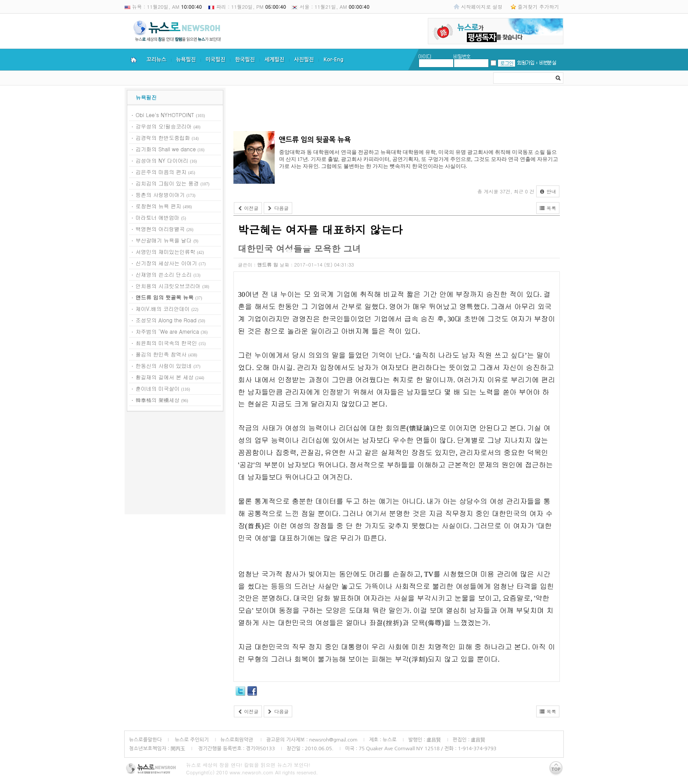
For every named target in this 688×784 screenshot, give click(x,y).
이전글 (248, 208)
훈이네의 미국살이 (158, 388)
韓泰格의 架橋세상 (158, 400)
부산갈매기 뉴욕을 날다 (164, 240)
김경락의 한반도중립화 (163, 137)
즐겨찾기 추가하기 (538, 7)
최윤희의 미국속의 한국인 (166, 343)
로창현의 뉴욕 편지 (158, 206)
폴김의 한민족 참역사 (161, 354)
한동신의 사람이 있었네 (164, 365)
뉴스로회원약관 (237, 740)
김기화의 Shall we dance (166, 149)
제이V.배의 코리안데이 (163, 308)
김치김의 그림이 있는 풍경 (167, 183)
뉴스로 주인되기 (191, 740)
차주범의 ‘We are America (167, 331)
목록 (548, 208)
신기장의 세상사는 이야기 (166, 263)
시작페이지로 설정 (482, 7)
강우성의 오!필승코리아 (164, 126)
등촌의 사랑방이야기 (160, 194)
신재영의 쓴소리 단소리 (164, 274)
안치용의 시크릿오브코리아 (168, 286)
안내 (548, 191)
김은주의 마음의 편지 (161, 172)
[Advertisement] (175, 464)
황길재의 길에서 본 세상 (165, 377)
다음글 (278, 208)
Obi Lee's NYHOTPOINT (165, 115)
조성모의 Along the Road (166, 320)
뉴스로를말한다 (145, 740)
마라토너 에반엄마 (158, 217)
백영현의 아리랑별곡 (160, 229)
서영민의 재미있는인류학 (165, 251)
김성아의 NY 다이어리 (162, 160)
